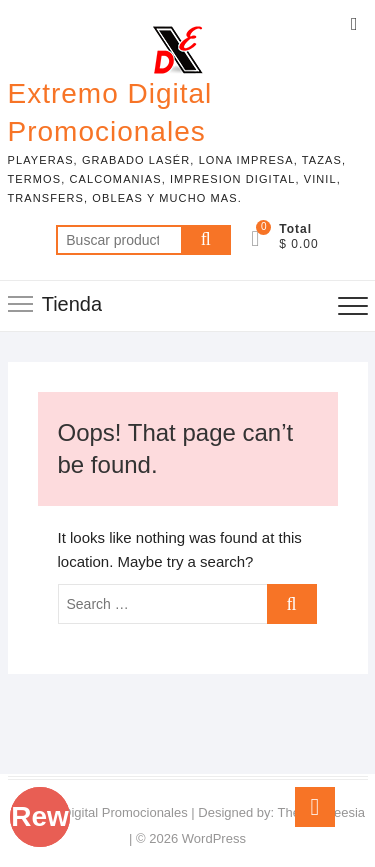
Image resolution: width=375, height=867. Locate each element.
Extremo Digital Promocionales (110, 112)
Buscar (206, 240)
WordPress (214, 838)
